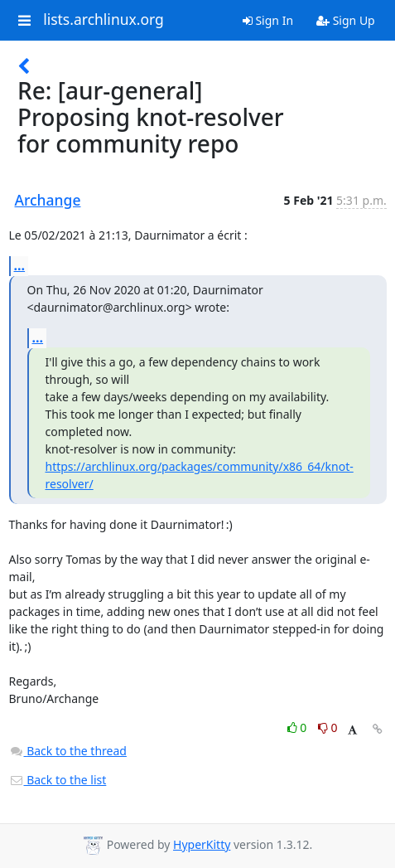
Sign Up (346, 20)
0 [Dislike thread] (328, 727)
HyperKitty (202, 844)
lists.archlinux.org (104, 20)
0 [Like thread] (299, 727)
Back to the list (58, 780)
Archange (48, 200)
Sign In (268, 20)
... (20, 265)
